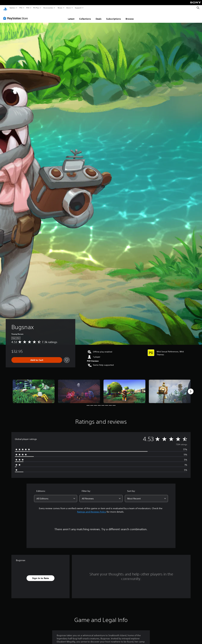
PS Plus (36, 8)
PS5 (21, 8)
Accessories (48, 8)
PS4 (28, 8)
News (60, 8)
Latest (71, 16)
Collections (85, 16)
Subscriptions (114, 16)
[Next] (191, 389)
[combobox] (56, 496)
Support (78, 8)
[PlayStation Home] (5, 8)
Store (69, 8)
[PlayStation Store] (16, 16)
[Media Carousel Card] (34, 389)
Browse (130, 16)
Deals (99, 16)
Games (12, 8)
